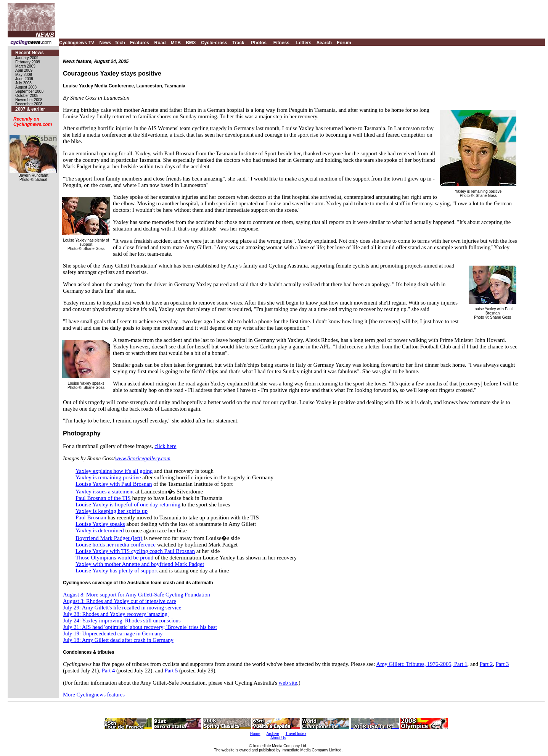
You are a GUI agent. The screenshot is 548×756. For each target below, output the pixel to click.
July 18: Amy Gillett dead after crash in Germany (118, 640)
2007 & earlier (30, 109)
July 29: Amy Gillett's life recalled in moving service (122, 608)
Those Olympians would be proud (114, 558)
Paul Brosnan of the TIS (103, 498)
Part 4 (108, 671)
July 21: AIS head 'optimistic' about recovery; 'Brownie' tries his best (140, 627)
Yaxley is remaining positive (108, 477)
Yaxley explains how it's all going (114, 471)
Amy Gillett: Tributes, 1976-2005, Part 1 (422, 664)
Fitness (281, 43)
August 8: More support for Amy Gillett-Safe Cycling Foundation (137, 595)
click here (165, 446)
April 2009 (24, 70)
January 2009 (27, 58)
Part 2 (486, 664)
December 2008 (29, 104)
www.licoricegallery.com (142, 458)
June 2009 (24, 79)
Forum (344, 43)
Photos (259, 43)
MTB (176, 43)
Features (140, 43)
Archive (273, 734)
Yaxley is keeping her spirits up (112, 511)
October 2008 (27, 96)
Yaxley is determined (100, 530)
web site (288, 683)
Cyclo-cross (214, 43)
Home (255, 734)
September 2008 (29, 91)
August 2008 (26, 87)
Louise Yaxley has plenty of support (117, 571)
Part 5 (171, 671)
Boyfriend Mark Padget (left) (109, 538)
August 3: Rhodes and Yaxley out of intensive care (120, 601)
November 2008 (29, 100)
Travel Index (296, 734)
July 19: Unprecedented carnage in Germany (113, 633)
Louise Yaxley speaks (100, 524)
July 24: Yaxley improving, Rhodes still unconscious (122, 621)
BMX (191, 43)
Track (238, 43)
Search (324, 43)
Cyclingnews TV (77, 43)
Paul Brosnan (91, 517)
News (105, 43)
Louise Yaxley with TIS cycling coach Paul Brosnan (135, 551)
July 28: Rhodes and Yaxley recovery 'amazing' (116, 614)
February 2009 (28, 62)
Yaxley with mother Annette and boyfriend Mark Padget (140, 564)
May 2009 (24, 75)
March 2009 (25, 66)
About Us (278, 738)
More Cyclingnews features (94, 695)
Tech (120, 43)
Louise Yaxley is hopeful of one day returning (128, 505)
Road (160, 43)
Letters (304, 43)
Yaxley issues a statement (105, 492)
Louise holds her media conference (116, 545)
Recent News (30, 53)
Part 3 (502, 664)
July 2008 (23, 83)
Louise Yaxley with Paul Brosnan (114, 484)
